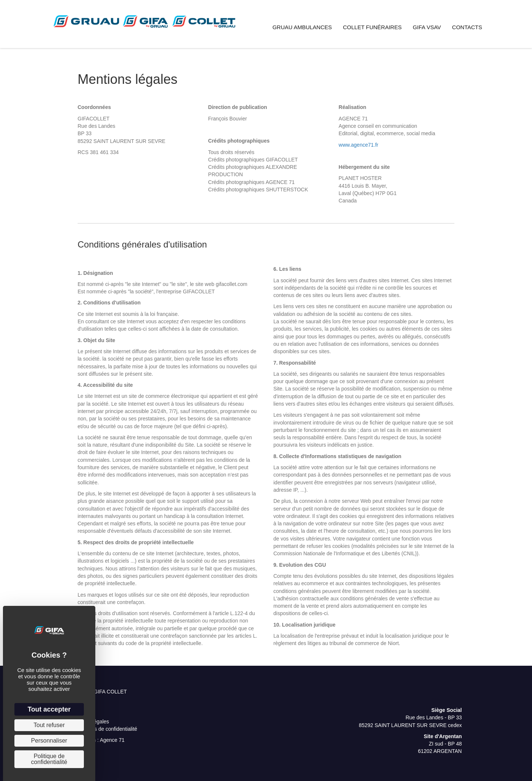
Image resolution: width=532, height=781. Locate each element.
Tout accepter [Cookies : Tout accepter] (49, 709)
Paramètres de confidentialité (104, 729)
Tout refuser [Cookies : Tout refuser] (49, 725)
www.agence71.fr (359, 145)
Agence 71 (112, 740)
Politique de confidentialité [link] (49, 759)
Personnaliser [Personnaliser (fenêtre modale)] (49, 741)
